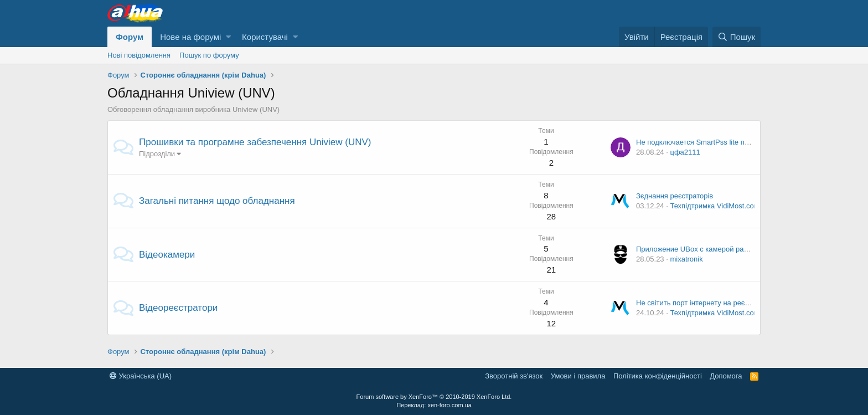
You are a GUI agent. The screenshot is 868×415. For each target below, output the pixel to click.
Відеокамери (167, 255)
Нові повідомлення (139, 55)
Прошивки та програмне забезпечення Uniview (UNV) (255, 142)
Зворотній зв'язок (514, 376)
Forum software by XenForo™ (434, 397)
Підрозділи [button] (157, 154)
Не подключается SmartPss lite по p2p (699, 142)
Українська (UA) (141, 376)
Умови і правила (578, 376)
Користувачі (265, 37)
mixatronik (686, 259)
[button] (228, 37)
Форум (130, 37)
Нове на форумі (190, 37)
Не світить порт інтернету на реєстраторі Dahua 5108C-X (731, 303)
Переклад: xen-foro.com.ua (434, 405)
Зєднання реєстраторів (675, 196)
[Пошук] (737, 37)
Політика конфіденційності (658, 376)
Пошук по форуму (209, 55)
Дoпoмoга (726, 376)
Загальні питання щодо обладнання (217, 201)
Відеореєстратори (178, 308)
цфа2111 (685, 152)
